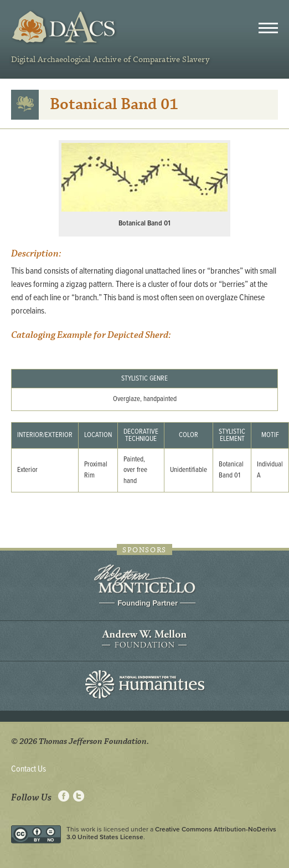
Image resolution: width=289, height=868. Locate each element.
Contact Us (29, 769)
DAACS (65, 27)
